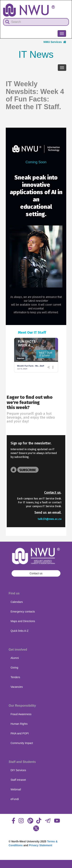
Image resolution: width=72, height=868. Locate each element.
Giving (14, 668)
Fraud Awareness (21, 714)
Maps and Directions (23, 621)
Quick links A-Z (19, 631)
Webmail (16, 789)
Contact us (52, 493)
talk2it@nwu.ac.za (50, 519)
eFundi (15, 799)
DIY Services (18, 770)
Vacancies (17, 687)
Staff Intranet (18, 780)
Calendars (17, 602)
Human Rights (19, 724)
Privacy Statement (41, 845)
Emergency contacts (23, 612)
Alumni (15, 658)
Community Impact (22, 743)
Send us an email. (48, 513)
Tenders (15, 677)
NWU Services (55, 42)
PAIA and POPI (20, 733)
